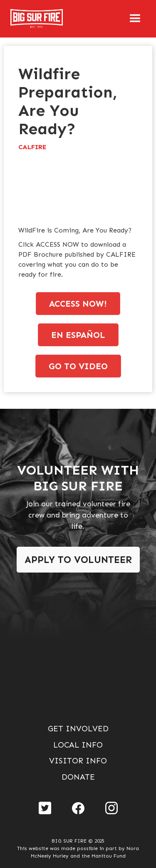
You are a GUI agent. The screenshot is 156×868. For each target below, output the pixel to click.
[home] (27, 19)
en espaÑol (78, 335)
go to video (78, 366)
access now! (78, 304)
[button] (135, 19)
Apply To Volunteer (78, 560)
